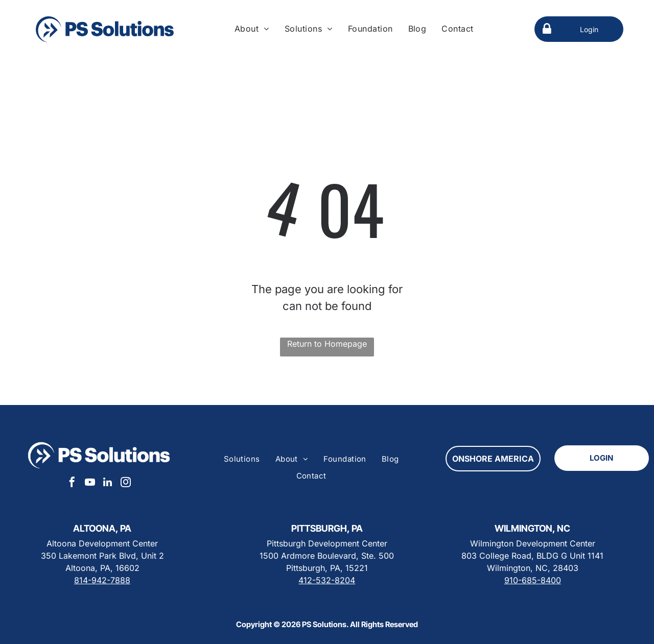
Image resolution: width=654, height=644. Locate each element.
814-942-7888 (102, 580)
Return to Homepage (327, 344)
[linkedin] (108, 483)
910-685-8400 (533, 580)
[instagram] (126, 483)
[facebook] (72, 483)
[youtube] (90, 483)
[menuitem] (252, 29)
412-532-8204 (327, 580)
